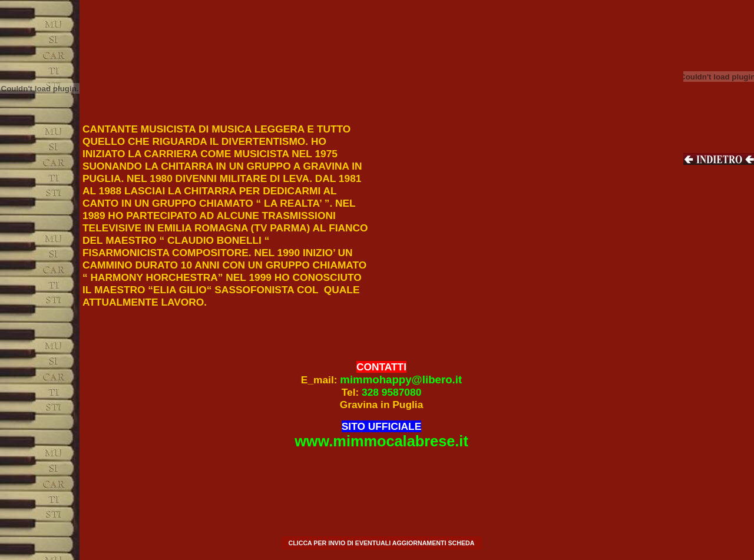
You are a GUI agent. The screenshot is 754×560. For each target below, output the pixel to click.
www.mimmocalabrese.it (381, 441)
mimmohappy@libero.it (401, 380)
